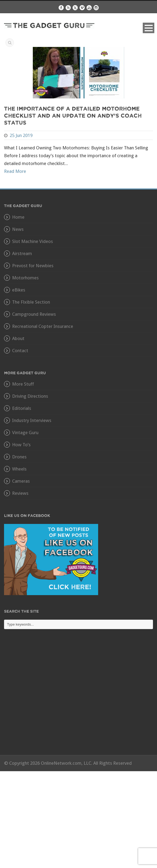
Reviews (20, 493)
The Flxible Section (31, 302)
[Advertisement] (78, 696)
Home (18, 217)
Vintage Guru (25, 433)
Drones (19, 457)
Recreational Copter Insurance (43, 326)
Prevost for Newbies (33, 266)
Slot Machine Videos (33, 241)
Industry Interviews (32, 420)
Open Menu (149, 28)
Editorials (22, 408)
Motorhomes (25, 278)
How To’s (21, 445)
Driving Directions (30, 396)
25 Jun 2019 (21, 135)
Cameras (21, 481)
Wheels (19, 469)
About (18, 338)
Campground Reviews (34, 314)
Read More (15, 171)
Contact (20, 351)
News (18, 229)
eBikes (19, 290)
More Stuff (23, 384)
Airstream (22, 253)
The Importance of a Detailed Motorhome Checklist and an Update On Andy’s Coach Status (73, 115)
